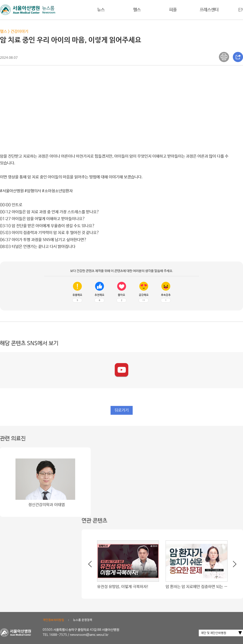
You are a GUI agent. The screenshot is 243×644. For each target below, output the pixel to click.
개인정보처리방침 (54, 620)
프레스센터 (209, 10)
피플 (173, 10)
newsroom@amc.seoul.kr (89, 635)
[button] (232, 566)
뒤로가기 (122, 410)
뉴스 (101, 10)
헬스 (137, 10)
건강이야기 (19, 32)
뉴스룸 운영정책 (83, 620)
